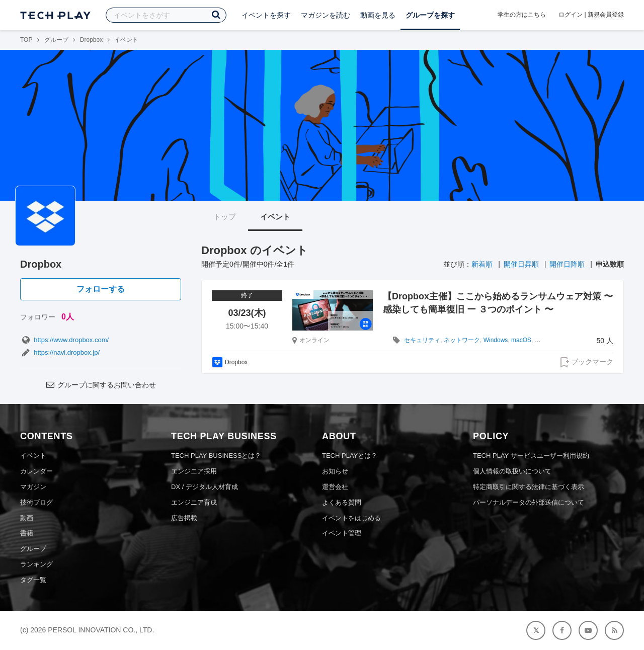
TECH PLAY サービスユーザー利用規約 (531, 456)
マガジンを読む (326, 15)
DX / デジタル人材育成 (205, 487)
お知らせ (335, 471)
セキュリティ (422, 340)
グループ (56, 40)
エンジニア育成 (194, 502)
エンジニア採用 (194, 471)
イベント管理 (342, 533)
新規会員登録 (606, 15)
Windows (496, 340)
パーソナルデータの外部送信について (529, 502)
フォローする (101, 289)
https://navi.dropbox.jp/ (60, 352)
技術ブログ (36, 502)
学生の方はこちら (522, 15)
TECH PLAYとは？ (350, 456)
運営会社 (335, 487)
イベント (275, 217)
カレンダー (36, 471)
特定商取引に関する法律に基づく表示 (529, 487)
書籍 (27, 533)
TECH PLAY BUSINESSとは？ (216, 456)
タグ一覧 (33, 580)
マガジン (33, 487)
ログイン (571, 15)
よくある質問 (342, 502)
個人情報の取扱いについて (512, 471)
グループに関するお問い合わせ (101, 385)
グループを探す (430, 15)
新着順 (482, 264)
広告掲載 (184, 518)
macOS (521, 340)
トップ (225, 217)
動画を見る (378, 15)
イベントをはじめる (351, 518)
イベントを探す (266, 15)
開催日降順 (567, 264)
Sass (542, 340)
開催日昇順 (521, 264)
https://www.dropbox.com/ (64, 340)
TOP (26, 40)
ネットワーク (462, 340)
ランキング (36, 564)
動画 (27, 518)
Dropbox (91, 40)
